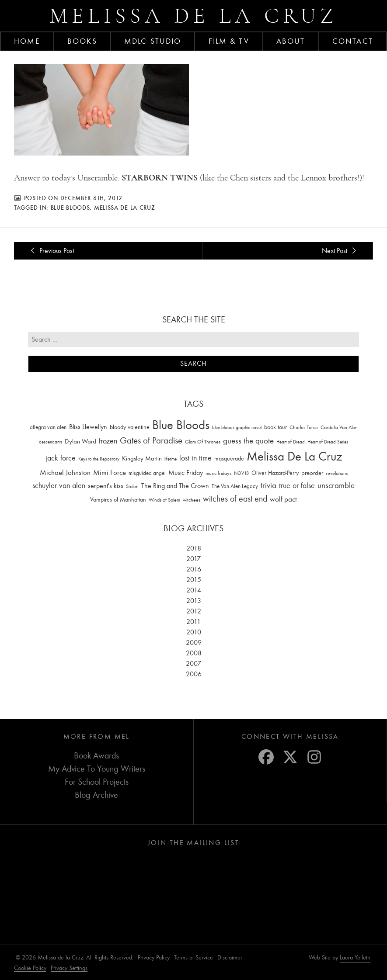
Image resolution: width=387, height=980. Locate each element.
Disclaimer (230, 957)
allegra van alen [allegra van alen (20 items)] (48, 427)
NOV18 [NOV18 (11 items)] (241, 473)
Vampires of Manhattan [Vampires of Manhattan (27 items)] (118, 500)
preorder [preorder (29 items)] (312, 473)
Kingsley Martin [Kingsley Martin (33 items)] (142, 458)
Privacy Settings (69, 968)
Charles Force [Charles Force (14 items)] (304, 427)
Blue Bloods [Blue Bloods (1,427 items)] (181, 424)
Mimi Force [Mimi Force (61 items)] (110, 472)
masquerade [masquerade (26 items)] (229, 458)
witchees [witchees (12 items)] (192, 500)
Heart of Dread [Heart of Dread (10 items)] (291, 442)
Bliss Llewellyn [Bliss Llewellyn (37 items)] (88, 426)
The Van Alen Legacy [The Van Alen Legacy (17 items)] (235, 486)
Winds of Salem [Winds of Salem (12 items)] (164, 500)
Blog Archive (96, 795)
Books (82, 41)
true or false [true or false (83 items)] (297, 486)
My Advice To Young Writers (97, 769)
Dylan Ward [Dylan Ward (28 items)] (80, 442)
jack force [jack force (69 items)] (61, 458)
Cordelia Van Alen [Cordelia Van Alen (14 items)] (339, 427)
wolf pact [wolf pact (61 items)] (283, 499)
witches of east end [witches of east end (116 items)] (235, 499)
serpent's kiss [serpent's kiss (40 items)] (106, 486)
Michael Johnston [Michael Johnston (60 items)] (65, 472)
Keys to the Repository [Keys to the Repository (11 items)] (99, 459)
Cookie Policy (30, 968)
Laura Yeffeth (355, 958)
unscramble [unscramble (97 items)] (336, 485)
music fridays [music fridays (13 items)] (218, 473)
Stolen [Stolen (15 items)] (132, 486)
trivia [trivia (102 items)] (268, 485)
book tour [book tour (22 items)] (275, 427)
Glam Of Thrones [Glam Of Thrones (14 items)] (203, 442)
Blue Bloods (70, 208)
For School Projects (97, 782)
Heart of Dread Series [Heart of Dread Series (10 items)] (328, 442)
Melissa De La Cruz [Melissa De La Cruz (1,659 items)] (294, 456)
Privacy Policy (154, 957)
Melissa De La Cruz (125, 208)
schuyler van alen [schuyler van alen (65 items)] (59, 485)
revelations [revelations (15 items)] (337, 473)
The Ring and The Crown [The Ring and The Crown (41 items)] (175, 486)
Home (27, 41)
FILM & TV (229, 41)
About (291, 41)
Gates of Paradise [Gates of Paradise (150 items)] (151, 441)
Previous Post (51, 250)
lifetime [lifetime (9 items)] (171, 459)
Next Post (340, 250)
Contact (353, 41)
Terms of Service (193, 957)
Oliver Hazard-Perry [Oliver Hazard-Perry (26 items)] (275, 473)
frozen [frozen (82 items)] (108, 441)
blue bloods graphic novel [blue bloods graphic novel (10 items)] (237, 427)
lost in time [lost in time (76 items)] (195, 458)
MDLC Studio (153, 41)
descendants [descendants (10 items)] (51, 442)
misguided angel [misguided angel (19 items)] (147, 473)
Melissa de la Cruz (193, 16)
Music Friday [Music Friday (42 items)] (186, 472)
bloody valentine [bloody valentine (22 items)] (130, 427)
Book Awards (96, 756)
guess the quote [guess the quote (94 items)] (248, 441)
